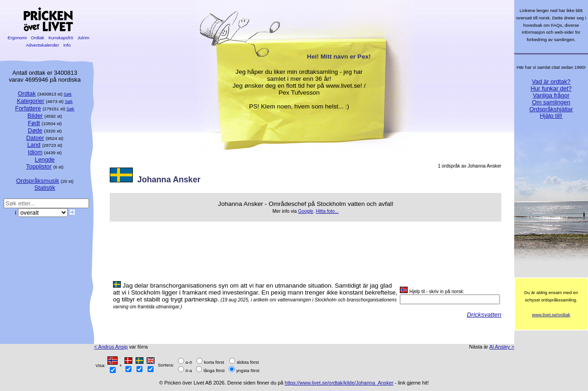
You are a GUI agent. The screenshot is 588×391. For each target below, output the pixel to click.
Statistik (45, 188)
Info (67, 45)
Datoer (35, 138)
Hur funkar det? (551, 88)
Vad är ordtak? (551, 81)
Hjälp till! (551, 116)
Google (306, 211)
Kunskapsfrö (61, 38)
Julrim (83, 38)
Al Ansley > (502, 347)
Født (34, 123)
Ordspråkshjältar (551, 109)
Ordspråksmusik (38, 181)
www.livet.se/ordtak (551, 315)
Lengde (45, 159)
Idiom (35, 152)
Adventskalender (43, 45)
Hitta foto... (327, 211)
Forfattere (28, 108)
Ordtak (37, 38)
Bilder (35, 116)
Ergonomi (17, 38)
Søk (68, 94)
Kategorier (30, 101)
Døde (35, 130)
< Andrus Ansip (111, 347)
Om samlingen (551, 102)
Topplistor (39, 166)
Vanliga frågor (551, 95)
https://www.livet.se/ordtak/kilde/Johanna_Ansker (339, 383)
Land (34, 145)
